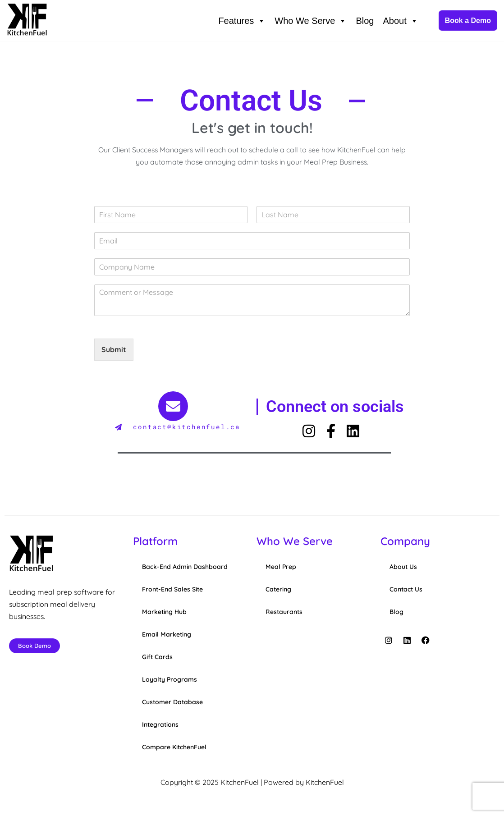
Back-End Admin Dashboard (185, 567)
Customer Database (172, 702)
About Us (403, 567)
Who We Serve (311, 21)
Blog (365, 21)
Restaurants (284, 612)
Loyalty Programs (170, 680)
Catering (278, 590)
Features (242, 21)
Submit (114, 350)
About (400, 21)
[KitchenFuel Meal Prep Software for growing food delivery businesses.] (27, 21)
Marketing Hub (164, 612)
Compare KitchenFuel (174, 747)
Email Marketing (167, 635)
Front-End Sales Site (172, 590)
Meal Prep (281, 567)
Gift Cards (157, 657)
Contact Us (406, 590)
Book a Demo (468, 21)
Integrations (160, 725)
